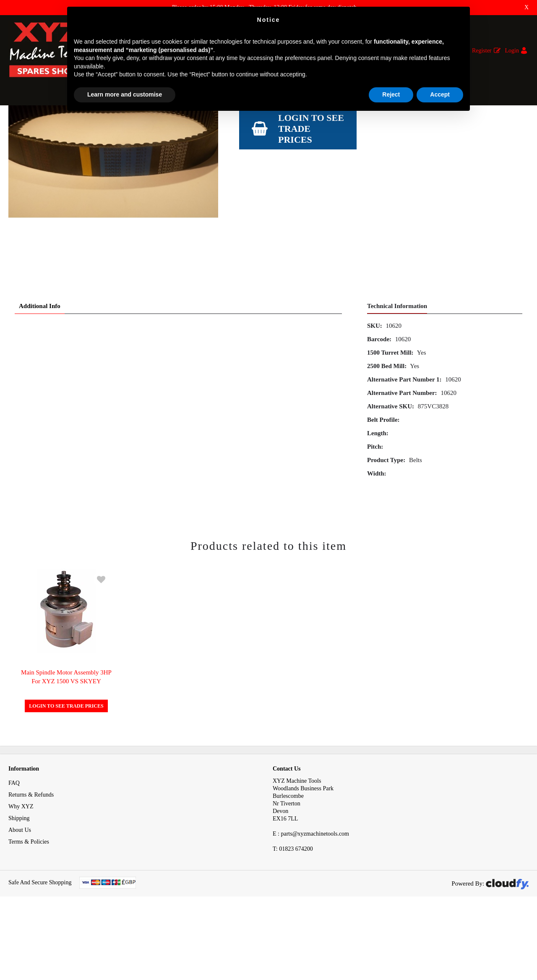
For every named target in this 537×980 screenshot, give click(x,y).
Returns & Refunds (31, 859)
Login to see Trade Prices (311, 232)
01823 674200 (293, 913)
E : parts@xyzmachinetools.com (311, 898)
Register (482, 51)
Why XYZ (21, 871)
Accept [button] (440, 94)
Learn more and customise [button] (125, 94)
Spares (41, 121)
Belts (121, 121)
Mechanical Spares (82, 121)
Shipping (19, 882)
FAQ (14, 847)
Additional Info (40, 370)
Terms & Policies (29, 906)
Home (16, 121)
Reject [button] (391, 94)
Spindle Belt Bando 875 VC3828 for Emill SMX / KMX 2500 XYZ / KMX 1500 (236, 121)
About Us (20, 894)
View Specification (263, 200)
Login (512, 51)
